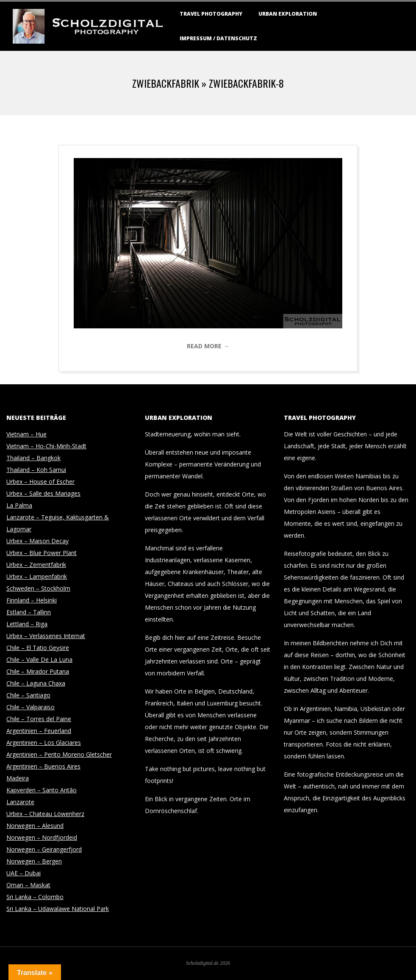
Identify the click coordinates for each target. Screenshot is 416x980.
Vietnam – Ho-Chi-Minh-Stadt (46, 446)
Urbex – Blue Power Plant (42, 553)
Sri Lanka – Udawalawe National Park (58, 909)
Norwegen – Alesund (35, 826)
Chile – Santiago (28, 695)
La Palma (19, 505)
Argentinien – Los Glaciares (44, 743)
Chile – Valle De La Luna (39, 659)
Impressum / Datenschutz (218, 38)
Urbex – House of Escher (40, 482)
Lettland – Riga (27, 624)
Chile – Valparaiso (31, 707)
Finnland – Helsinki (32, 600)
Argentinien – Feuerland (39, 731)
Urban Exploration (288, 14)
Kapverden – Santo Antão (42, 790)
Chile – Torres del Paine (39, 719)
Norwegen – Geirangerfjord (44, 849)
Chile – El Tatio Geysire (38, 648)
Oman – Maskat (28, 885)
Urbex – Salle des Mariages (43, 493)
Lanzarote (20, 802)
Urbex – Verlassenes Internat (46, 636)
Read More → (208, 346)
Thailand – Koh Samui (36, 470)
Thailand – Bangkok (33, 458)
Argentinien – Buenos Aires (43, 766)
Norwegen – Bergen (34, 861)
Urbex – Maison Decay (37, 541)
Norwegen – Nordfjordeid (42, 837)
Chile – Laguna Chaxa (36, 683)
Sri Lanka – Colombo (35, 897)
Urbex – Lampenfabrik (37, 576)
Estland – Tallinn (29, 612)
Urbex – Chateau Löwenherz (45, 814)
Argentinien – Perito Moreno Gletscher (59, 754)
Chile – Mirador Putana (38, 671)
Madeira (18, 778)
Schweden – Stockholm (38, 588)
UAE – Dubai (24, 873)
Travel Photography (211, 14)
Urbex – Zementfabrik (36, 565)
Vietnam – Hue (26, 434)
